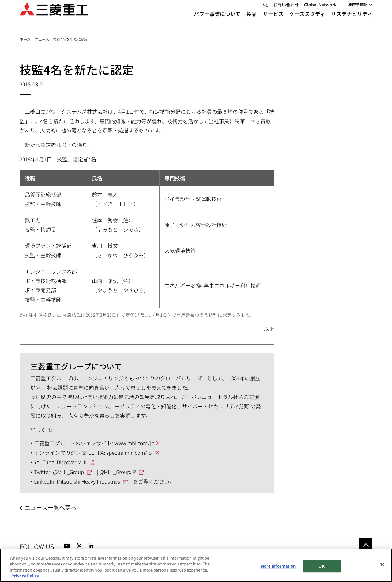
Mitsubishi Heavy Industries (88, 481)
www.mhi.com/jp (134, 443)
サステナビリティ (352, 21)
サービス (273, 21)
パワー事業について (217, 21)
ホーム (25, 39)
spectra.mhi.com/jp (129, 452)
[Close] (382, 565)
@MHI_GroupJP (118, 472)
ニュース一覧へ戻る (51, 507)
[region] (196, 565)
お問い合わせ (286, 12)
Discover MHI (72, 462)
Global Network (320, 12)
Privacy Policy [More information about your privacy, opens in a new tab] (25, 576)
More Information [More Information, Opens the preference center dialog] (278, 566)
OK (321, 566)
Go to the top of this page (366, 545)
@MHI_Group (68, 472)
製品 (251, 21)
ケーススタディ (307, 21)
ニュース (42, 39)
